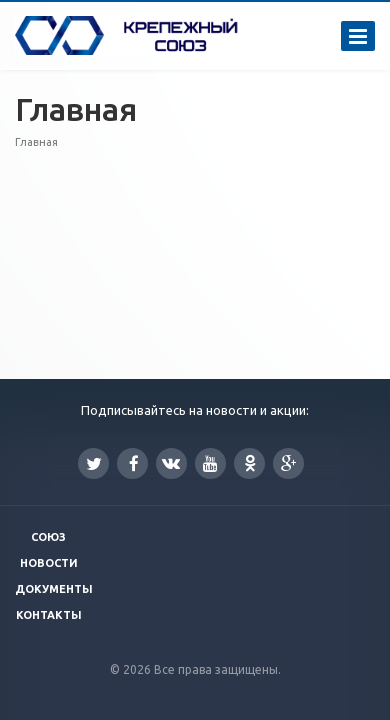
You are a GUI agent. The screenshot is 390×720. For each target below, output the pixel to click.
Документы (54, 589)
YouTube (210, 463)
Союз (48, 537)
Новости (49, 563)
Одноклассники (250, 462)
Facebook (134, 463)
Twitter (94, 463)
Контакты (49, 615)
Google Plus (289, 463)
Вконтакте (171, 462)
